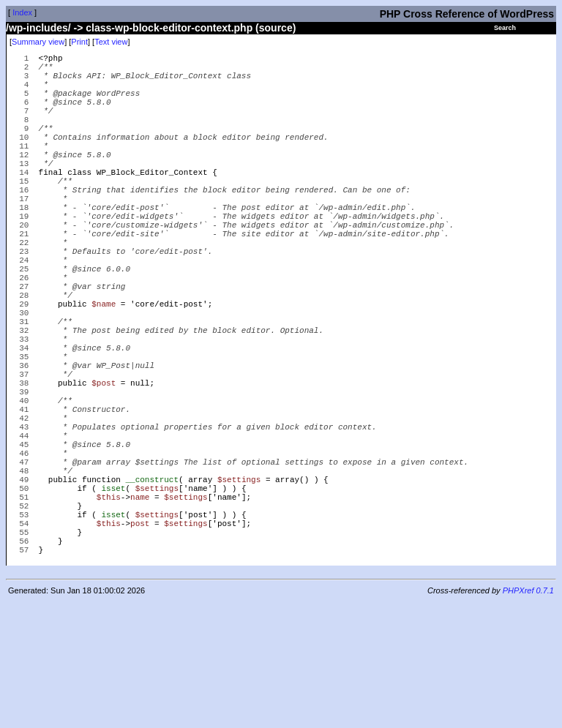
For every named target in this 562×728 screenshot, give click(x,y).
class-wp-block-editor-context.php (169, 28)
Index (22, 12)
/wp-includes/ (38, 28)
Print (79, 42)
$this (109, 608)
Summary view (38, 42)
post (140, 641)
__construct (152, 586)
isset (113, 597)
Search (505, 28)
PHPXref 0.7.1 (528, 716)
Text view (111, 42)
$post (104, 466)
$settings (239, 586)
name (140, 608)
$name (104, 367)
